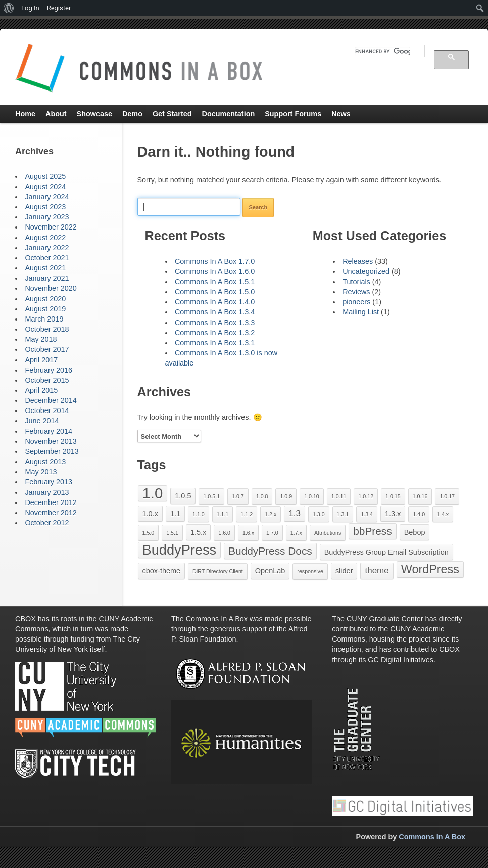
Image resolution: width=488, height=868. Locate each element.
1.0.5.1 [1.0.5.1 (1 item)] (211, 496)
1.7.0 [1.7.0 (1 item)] (272, 533)
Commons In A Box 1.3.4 (215, 312)
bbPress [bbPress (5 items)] (372, 531)
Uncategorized (366, 271)
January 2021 (47, 278)
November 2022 (51, 227)
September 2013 (52, 451)
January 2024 (47, 197)
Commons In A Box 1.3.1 (215, 343)
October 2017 (47, 349)
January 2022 (47, 248)
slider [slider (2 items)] (344, 571)
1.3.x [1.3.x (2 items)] (393, 514)
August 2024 (45, 187)
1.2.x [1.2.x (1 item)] (271, 514)
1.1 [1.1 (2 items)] (175, 514)
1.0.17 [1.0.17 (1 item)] (447, 496)
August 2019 (45, 309)
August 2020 (45, 299)
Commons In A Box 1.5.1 (215, 282)
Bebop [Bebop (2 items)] (415, 532)
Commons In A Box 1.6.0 (215, 271)
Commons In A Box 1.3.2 (215, 333)
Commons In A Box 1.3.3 (215, 323)
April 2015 (41, 390)
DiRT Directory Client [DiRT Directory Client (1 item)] (218, 571)
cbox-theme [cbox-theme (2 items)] (162, 571)
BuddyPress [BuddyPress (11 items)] (180, 550)
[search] (383, 51)
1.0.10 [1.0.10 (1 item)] (312, 496)
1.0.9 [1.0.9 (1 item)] (286, 496)
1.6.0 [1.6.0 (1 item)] (224, 533)
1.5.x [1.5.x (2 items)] (198, 532)
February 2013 (48, 482)
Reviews (356, 292)
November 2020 (51, 288)
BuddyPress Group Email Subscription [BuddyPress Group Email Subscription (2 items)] (386, 552)
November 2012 (51, 513)
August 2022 (45, 238)
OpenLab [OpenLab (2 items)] (270, 571)
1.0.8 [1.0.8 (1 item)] (262, 496)
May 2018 (41, 339)
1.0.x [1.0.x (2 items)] (150, 514)
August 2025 (45, 176)
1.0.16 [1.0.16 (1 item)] (420, 496)
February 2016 (48, 370)
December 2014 (51, 400)
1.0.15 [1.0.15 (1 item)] (393, 496)
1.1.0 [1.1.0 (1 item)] (199, 514)
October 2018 (47, 329)
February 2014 (48, 431)
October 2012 (47, 523)
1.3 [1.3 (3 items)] (295, 513)
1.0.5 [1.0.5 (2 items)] (183, 496)
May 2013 (41, 472)
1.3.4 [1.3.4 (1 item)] (367, 514)
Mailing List (361, 312)
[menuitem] (9, 8)
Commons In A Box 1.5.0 (215, 292)
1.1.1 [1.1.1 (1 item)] (223, 514)
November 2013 (51, 441)
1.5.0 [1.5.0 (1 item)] (149, 533)
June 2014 (42, 421)
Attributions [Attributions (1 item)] (328, 533)
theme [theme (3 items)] (377, 570)
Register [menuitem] (59, 8)
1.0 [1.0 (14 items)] (153, 493)
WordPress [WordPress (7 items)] (430, 569)
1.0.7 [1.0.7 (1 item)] (238, 496)
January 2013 (47, 492)
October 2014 (47, 410)
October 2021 (47, 258)
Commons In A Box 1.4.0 (215, 302)
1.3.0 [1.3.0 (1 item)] (319, 514)
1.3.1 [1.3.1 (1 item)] (343, 514)
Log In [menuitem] (30, 8)
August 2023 (45, 207)
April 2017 (41, 360)
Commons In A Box (432, 837)
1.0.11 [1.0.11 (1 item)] (339, 496)
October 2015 (47, 380)
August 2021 (45, 268)
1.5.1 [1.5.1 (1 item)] (172, 533)
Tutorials (356, 282)
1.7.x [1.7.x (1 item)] (296, 533)
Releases (358, 261)
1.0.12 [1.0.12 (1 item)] (366, 496)
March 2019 (44, 319)
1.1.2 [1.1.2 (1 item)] (247, 514)
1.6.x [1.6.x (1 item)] (248, 533)
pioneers (356, 302)
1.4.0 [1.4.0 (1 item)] (419, 514)
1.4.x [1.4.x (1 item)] (443, 514)
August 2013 (45, 462)
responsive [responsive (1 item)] (310, 571)
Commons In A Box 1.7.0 (215, 261)
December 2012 (51, 502)
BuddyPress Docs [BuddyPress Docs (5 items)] (270, 551)
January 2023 (47, 217)
